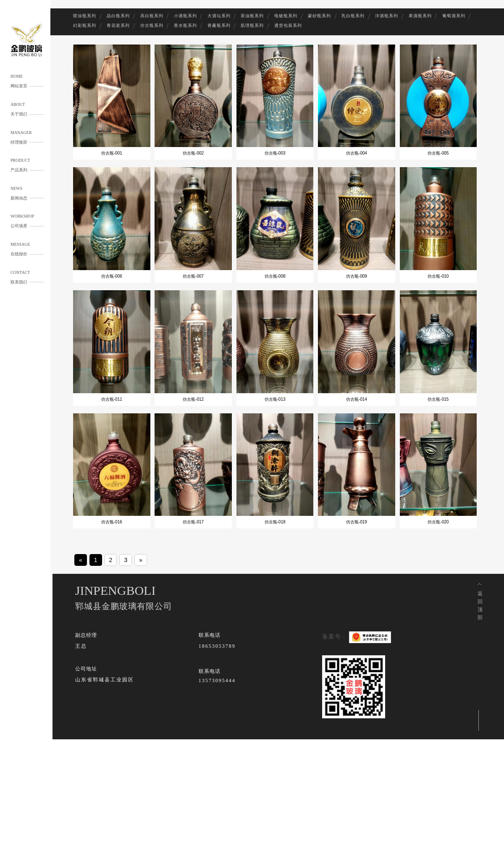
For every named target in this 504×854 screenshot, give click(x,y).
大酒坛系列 (219, 16)
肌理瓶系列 (252, 25)
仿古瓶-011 (112, 399)
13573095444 (217, 681)
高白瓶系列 (152, 16)
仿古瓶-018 (275, 522)
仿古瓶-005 (438, 153)
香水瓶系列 (185, 25)
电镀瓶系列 (286, 16)
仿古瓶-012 (193, 399)
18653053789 (217, 646)
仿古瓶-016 (112, 522)
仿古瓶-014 (357, 399)
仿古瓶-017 (193, 522)
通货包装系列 (288, 25)
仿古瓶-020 (438, 522)
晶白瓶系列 (118, 16)
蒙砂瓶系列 (319, 16)
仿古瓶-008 (275, 276)
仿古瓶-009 (357, 276)
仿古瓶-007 (193, 276)
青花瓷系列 (118, 25)
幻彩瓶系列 (85, 25)
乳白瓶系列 (353, 16)
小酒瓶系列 (185, 16)
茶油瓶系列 (252, 16)
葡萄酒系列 (454, 16)
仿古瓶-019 (357, 522)
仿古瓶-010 (438, 276)
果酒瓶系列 (420, 16)
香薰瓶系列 (219, 25)
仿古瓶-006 (112, 276)
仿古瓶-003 (275, 153)
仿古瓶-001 (112, 153)
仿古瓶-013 (275, 399)
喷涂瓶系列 (85, 16)
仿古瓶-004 (357, 153)
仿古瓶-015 (438, 399)
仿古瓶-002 (193, 153)
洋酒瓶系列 (387, 16)
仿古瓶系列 (152, 25)
